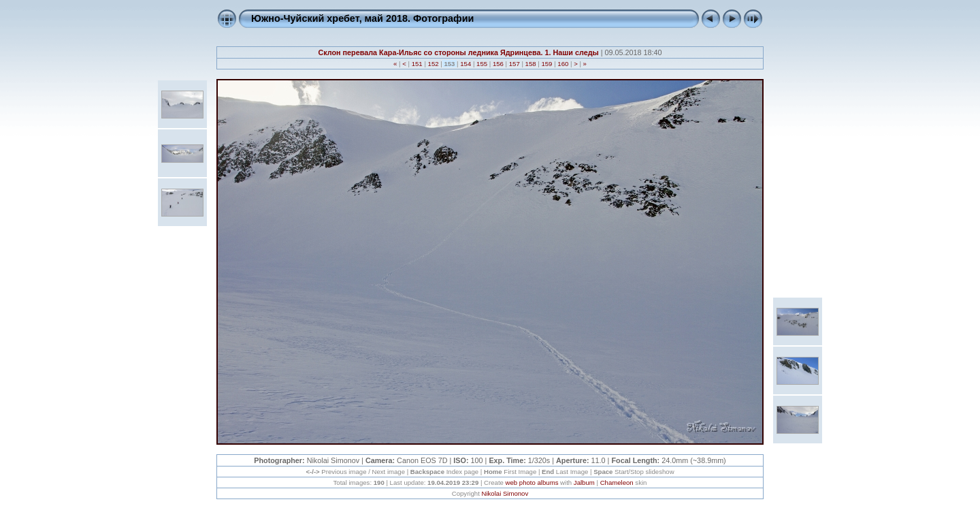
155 (481, 64)
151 (417, 64)
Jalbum (584, 483)
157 (514, 64)
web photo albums (532, 483)
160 (563, 64)
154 (466, 64)
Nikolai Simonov (505, 493)
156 (498, 64)
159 (547, 64)
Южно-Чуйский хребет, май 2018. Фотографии (362, 18)
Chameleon (617, 483)
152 (433, 64)
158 (530, 64)
